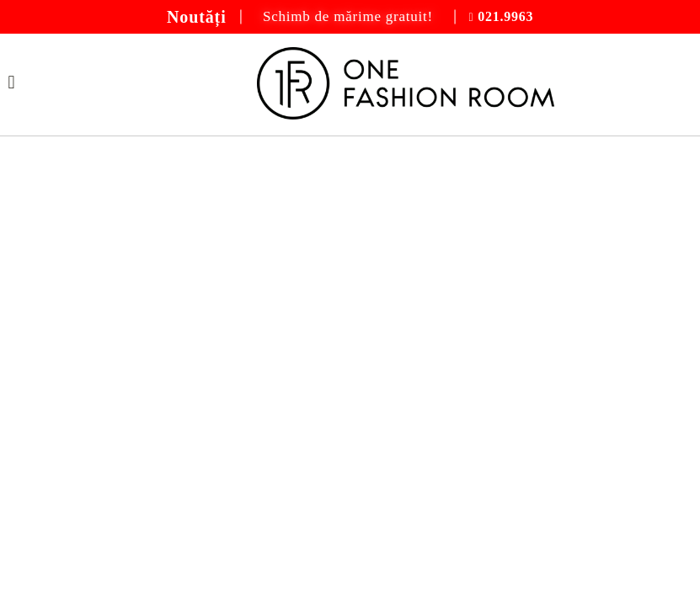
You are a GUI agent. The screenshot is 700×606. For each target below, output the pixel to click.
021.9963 (505, 17)
